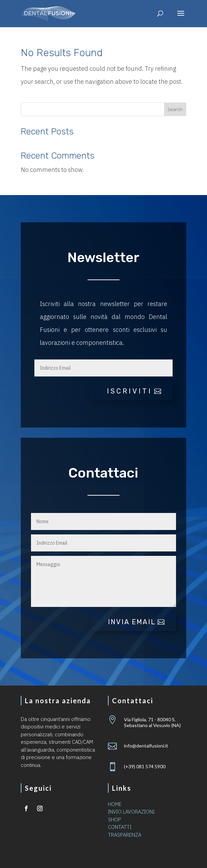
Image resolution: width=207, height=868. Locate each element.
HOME (115, 804)
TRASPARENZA (125, 835)
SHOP (115, 819)
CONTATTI (120, 827)
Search (175, 109)
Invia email (132, 622)
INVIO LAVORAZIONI (131, 812)
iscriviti (130, 391)
